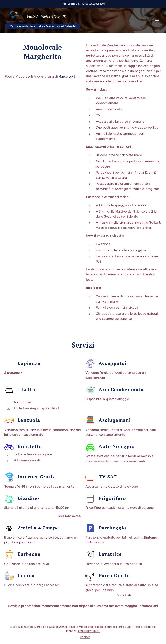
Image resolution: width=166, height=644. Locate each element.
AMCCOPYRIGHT (89, 631)
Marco (39, 627)
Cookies (85, 637)
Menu (157, 21)
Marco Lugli (67, 76)
